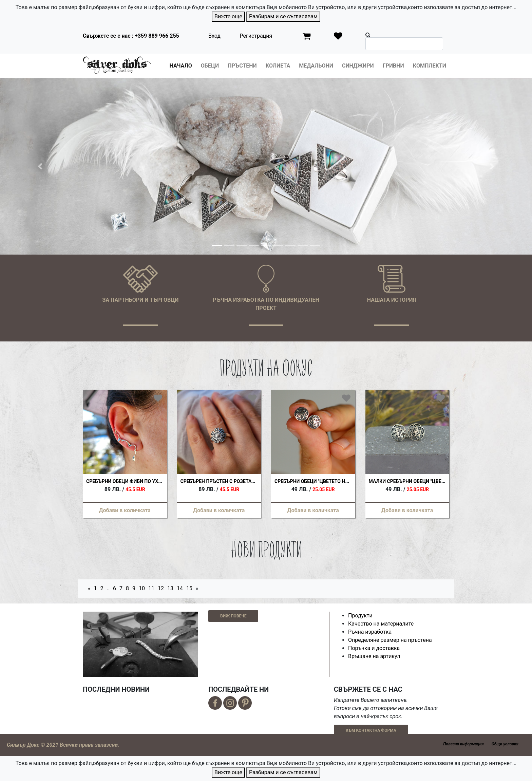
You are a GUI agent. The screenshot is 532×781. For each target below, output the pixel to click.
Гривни (393, 66)
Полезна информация (463, 744)
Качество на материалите (381, 624)
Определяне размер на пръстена (390, 640)
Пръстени (242, 66)
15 (189, 588)
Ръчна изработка (370, 632)
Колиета (278, 66)
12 (161, 588)
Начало (181, 66)
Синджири (358, 66)
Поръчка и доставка (374, 648)
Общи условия (505, 744)
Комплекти (430, 66)
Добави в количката (125, 510)
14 (180, 588)
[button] (40, 166)
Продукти (360, 616)
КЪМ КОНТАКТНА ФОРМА (371, 730)
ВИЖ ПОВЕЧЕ (233, 616)
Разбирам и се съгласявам (283, 16)
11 (151, 588)
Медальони (316, 66)
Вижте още (228, 16)
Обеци (210, 66)
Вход (214, 36)
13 (170, 588)
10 (142, 588)
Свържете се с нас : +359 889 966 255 (131, 36)
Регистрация (256, 36)
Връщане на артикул (374, 656)
